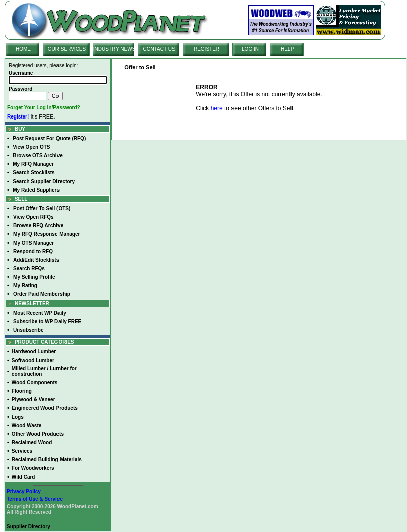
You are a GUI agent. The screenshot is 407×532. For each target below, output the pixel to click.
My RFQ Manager (33, 164)
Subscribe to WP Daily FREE (47, 321)
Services (22, 451)
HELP (287, 49)
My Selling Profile (34, 277)
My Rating (25, 286)
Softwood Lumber (33, 360)
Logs (18, 417)
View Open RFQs (33, 217)
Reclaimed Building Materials (47, 460)
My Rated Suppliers (36, 190)
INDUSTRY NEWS (114, 49)
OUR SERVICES (67, 49)
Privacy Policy (24, 491)
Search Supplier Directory (44, 181)
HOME (23, 49)
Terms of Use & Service (35, 499)
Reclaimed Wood (32, 442)
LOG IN (250, 49)
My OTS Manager (34, 243)
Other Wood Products (38, 434)
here (217, 108)
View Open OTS (31, 147)
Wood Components (35, 382)
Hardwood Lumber (34, 352)
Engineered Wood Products (45, 408)
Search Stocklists (34, 173)
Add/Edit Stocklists (36, 260)
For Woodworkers (33, 468)
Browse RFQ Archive (38, 226)
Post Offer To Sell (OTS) (42, 209)
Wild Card (23, 477)
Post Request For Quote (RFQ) (49, 138)
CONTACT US (159, 49)
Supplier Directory (28, 527)
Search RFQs (29, 269)
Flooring (22, 391)
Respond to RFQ (33, 251)
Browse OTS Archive (38, 156)
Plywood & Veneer (34, 400)
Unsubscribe (28, 330)
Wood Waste (26, 425)
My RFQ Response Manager (46, 234)
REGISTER (207, 49)
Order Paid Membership (42, 294)
